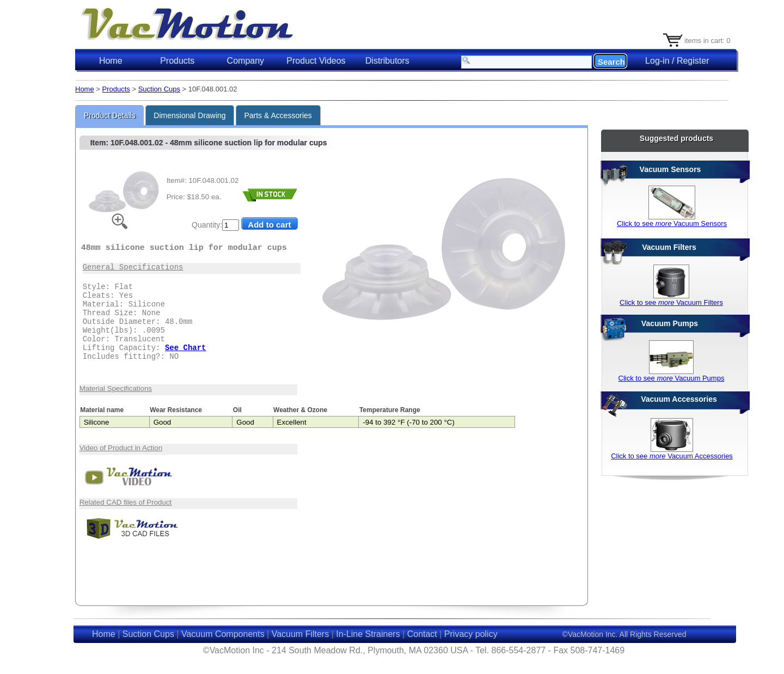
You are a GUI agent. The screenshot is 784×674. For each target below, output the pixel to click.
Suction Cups (159, 89)
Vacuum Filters (301, 634)
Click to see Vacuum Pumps (672, 378)
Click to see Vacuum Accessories (672, 456)
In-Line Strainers (368, 634)
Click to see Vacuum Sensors (672, 223)
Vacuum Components (223, 634)
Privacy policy (471, 634)
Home (111, 61)
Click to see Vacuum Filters (671, 302)
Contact (422, 634)
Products (116, 89)
